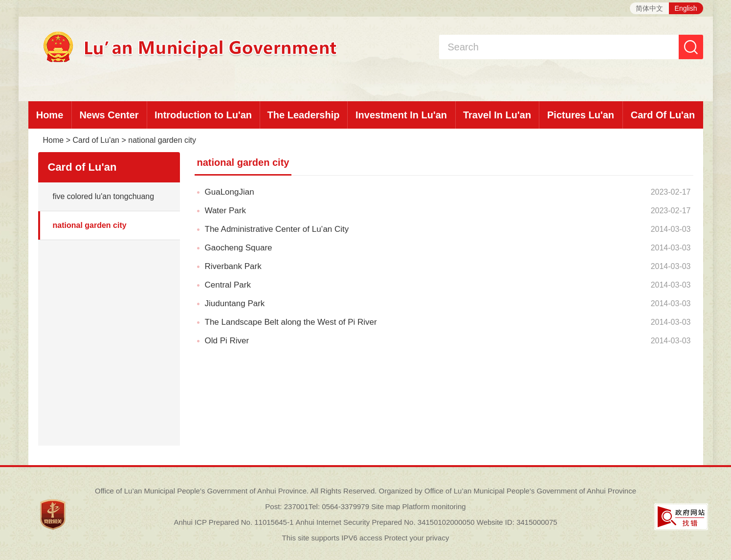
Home (50, 115)
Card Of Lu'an (663, 115)
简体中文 (649, 8)
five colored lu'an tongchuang (104, 196)
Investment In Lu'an (401, 115)
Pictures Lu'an (581, 115)
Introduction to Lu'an (203, 115)
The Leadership (304, 115)
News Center (109, 115)
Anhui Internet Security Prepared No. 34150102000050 (385, 522)
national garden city (162, 140)
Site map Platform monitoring (418, 506)
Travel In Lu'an (497, 115)
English (686, 8)
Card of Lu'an (96, 140)
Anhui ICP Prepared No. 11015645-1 (233, 522)
